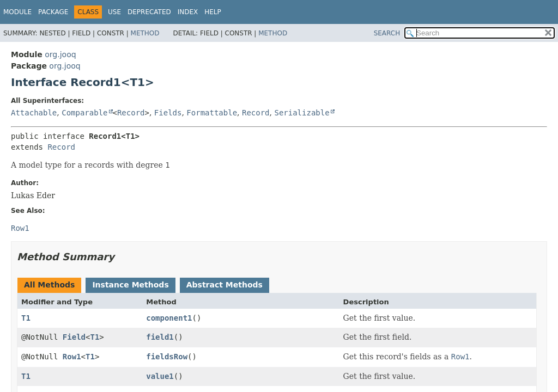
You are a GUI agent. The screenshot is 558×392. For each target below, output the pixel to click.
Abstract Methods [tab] (225, 285)
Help (213, 12)
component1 (169, 318)
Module (17, 12)
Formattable (212, 113)
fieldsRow (167, 357)
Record (131, 113)
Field (74, 337)
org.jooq (60, 54)
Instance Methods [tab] (130, 285)
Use (114, 12)
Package (53, 12)
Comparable (84, 113)
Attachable (34, 113)
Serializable (302, 113)
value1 (160, 376)
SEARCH (387, 33)
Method (145, 33)
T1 (26, 318)
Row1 (72, 357)
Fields (168, 113)
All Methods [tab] (49, 285)
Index (188, 12)
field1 (160, 337)
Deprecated (149, 12)
